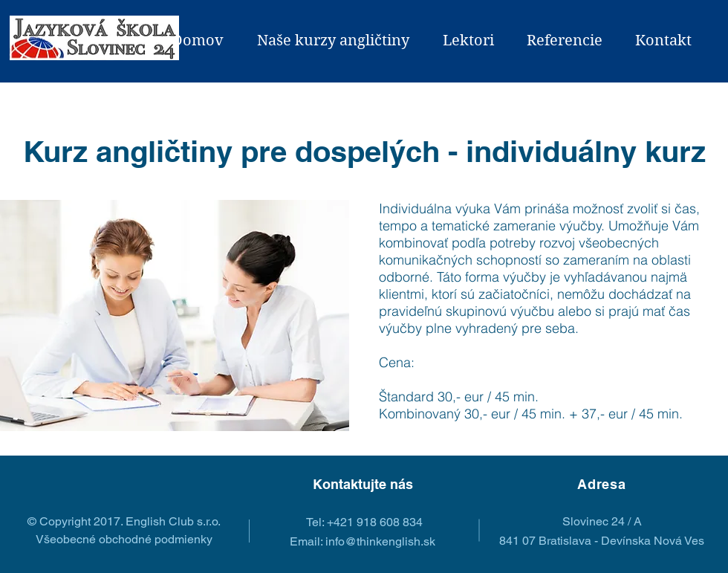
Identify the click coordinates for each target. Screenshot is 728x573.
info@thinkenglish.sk (380, 541)
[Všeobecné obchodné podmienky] (124, 540)
